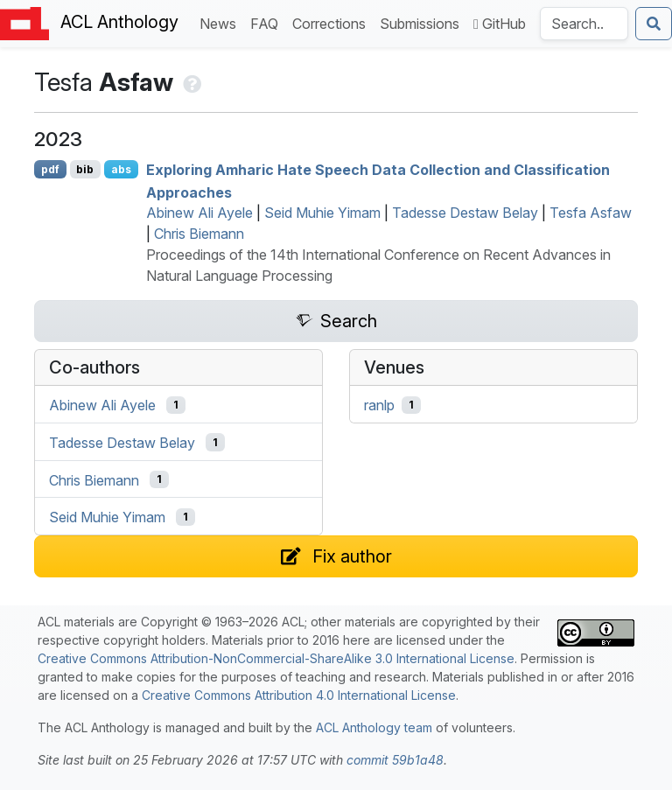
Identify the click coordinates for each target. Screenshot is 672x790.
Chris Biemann (199, 234)
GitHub (500, 24)
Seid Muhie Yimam (322, 213)
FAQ (268, 22)
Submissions (423, 22)
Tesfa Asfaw (591, 213)
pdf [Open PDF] (50, 169)
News (221, 22)
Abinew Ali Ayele (199, 213)
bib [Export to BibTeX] (85, 169)
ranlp (379, 405)
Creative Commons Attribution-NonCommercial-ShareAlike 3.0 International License (276, 658)
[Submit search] (654, 24)
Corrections (332, 22)
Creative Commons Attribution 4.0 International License (299, 695)
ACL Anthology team (374, 727)
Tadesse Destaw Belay (465, 213)
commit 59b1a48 (395, 760)
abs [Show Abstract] (121, 169)
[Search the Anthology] (584, 24)
